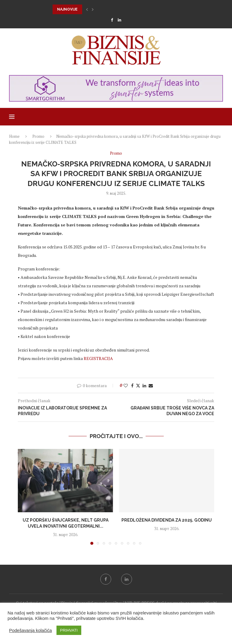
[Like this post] (126, 385)
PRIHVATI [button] (69, 630)
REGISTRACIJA (98, 358)
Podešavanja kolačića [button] (31, 630)
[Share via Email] (151, 385)
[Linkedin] (119, 20)
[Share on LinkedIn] (144, 385)
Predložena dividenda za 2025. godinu (167, 520)
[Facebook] (112, 20)
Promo (38, 136)
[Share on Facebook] (132, 385)
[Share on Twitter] (138, 385)
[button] (87, 9)
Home (14, 136)
